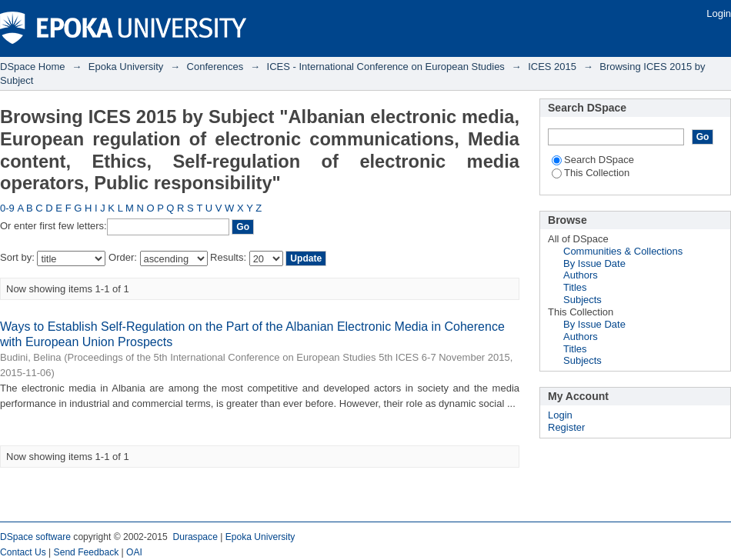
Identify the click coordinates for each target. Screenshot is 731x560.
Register (566, 427)
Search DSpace (593, 160)
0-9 (7, 208)
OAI (134, 552)
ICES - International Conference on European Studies (386, 67)
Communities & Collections (623, 251)
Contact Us (23, 552)
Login (719, 13)
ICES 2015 (552, 67)
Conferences (215, 67)
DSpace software (35, 537)
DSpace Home (33, 67)
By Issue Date (594, 263)
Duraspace (195, 537)
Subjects (582, 300)
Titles (575, 287)
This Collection (591, 173)
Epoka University (126, 67)
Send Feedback (87, 552)
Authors (581, 275)
